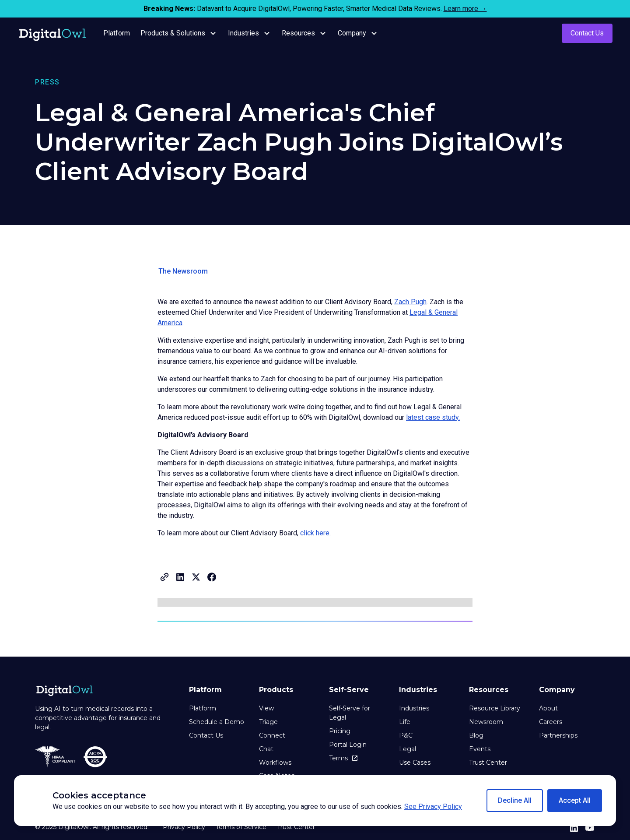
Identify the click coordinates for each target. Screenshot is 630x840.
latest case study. (433, 417)
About (548, 708)
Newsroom (486, 722)
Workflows (275, 763)
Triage (268, 722)
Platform (203, 708)
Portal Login (348, 745)
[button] (515, 801)
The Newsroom (183, 271)
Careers (551, 722)
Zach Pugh (410, 302)
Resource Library (495, 708)
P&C (406, 735)
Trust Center (488, 763)
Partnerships (558, 735)
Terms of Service (241, 827)
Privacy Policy (184, 827)
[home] (52, 33)
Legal (408, 749)
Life (405, 722)
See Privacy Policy (433, 807)
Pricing (340, 731)
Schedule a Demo (217, 722)
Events (480, 749)
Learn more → (465, 9)
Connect (272, 735)
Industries (414, 708)
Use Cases (415, 763)
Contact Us (587, 33)
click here (315, 533)
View (266, 708)
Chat (266, 749)
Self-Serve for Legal (350, 713)
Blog (476, 735)
